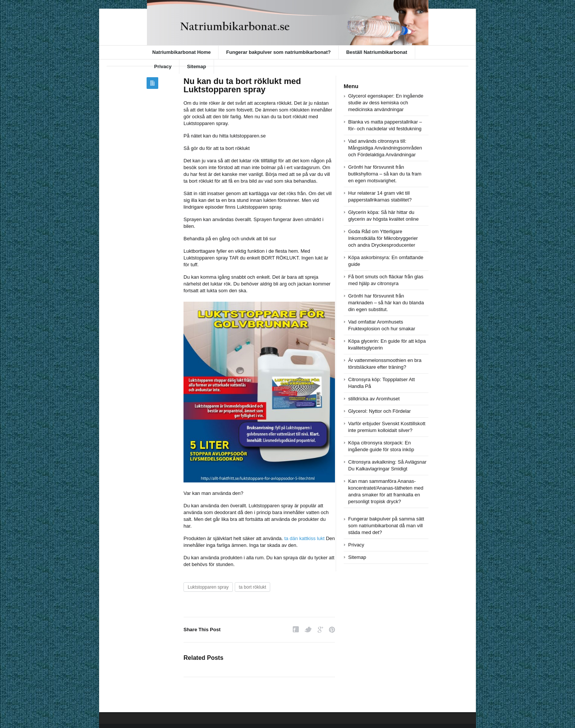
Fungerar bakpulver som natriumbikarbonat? (278, 52)
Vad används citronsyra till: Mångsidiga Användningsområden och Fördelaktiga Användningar (385, 148)
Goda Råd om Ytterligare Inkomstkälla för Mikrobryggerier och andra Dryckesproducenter (383, 238)
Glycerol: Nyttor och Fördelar (379, 411)
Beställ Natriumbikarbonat (377, 52)
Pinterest (332, 630)
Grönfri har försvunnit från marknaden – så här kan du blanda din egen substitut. (386, 303)
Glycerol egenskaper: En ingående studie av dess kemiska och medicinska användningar (386, 103)
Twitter (308, 630)
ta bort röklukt (253, 587)
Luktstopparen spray (208, 587)
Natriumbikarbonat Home (181, 52)
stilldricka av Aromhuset (374, 399)
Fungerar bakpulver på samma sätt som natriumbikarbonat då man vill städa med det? (386, 526)
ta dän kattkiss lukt (304, 538)
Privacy (163, 66)
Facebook (296, 630)
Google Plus (320, 630)
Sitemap (197, 66)
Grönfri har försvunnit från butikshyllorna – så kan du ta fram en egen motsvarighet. (385, 174)
